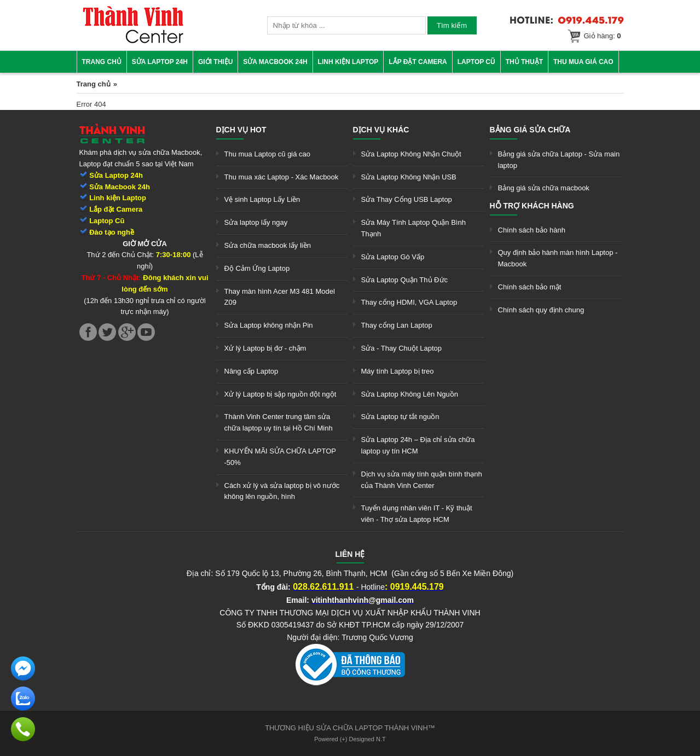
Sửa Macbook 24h (275, 62)
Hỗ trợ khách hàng (532, 206)
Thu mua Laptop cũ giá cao (268, 154)
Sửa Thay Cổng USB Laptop (407, 199)
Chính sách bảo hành (532, 230)
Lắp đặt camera (418, 62)
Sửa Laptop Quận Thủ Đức (405, 280)
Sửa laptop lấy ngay (256, 222)
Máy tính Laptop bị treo (398, 371)
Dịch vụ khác (381, 130)
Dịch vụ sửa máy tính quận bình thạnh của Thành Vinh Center (422, 480)
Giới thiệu (215, 62)
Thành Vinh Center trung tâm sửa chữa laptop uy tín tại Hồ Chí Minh (279, 422)
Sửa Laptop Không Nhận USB (409, 177)
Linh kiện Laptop (348, 62)
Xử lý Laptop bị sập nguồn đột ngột (280, 394)
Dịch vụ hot (241, 130)
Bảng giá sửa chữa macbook (544, 188)
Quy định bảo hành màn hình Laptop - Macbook (558, 258)
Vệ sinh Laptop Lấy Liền (262, 199)
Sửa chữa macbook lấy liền (268, 245)
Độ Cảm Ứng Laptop (257, 268)
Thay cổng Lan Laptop (397, 325)
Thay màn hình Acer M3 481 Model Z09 (280, 297)
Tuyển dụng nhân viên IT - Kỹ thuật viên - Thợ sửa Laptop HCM (417, 514)
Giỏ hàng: (603, 36)
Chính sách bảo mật (530, 287)
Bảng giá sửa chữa (530, 130)
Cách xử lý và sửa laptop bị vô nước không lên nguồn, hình (282, 491)
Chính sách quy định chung (541, 310)
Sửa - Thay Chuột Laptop (402, 348)
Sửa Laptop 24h (160, 62)
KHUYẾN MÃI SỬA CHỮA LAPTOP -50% (280, 457)
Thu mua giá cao (583, 62)
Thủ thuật (524, 62)
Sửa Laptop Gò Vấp (393, 257)
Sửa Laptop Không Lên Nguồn (410, 394)
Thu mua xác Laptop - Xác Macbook (282, 177)
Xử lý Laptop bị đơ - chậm (265, 348)
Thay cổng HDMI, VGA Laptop (409, 302)
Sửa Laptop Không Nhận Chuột (411, 154)
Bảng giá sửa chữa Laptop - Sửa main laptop (559, 160)
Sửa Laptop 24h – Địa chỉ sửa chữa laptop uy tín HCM (418, 445)
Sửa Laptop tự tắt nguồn (400, 417)
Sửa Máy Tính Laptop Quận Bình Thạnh (413, 228)
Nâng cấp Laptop (251, 371)
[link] (133, 41)
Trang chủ (102, 62)
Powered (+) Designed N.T (350, 739)
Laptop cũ (476, 62)
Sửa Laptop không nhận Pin (269, 325)
